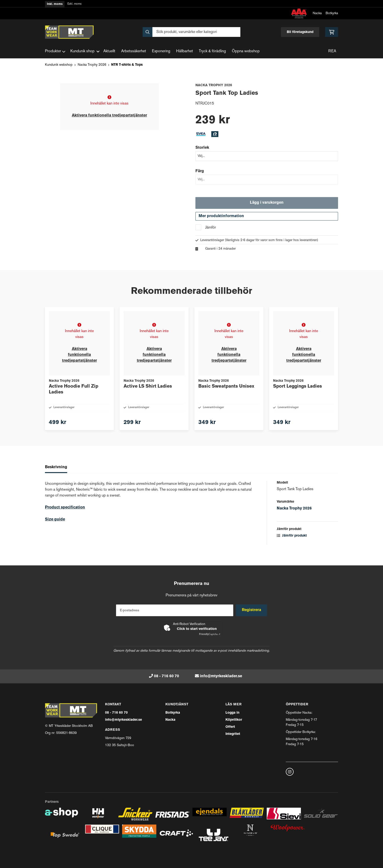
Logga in (232, 713)
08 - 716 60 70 (166, 676)
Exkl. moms (74, 4)
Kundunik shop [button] (85, 51)
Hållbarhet (185, 51)
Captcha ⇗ (210, 634)
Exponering (161, 51)
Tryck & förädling (212, 51)
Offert (230, 727)
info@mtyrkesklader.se (221, 676)
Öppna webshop (246, 51)
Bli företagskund (300, 32)
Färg (200, 171)
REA (332, 51)
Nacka (317, 13)
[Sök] (191, 32)
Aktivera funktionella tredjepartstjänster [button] (109, 116)
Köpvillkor (234, 720)
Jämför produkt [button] (292, 545)
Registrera (252, 610)
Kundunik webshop (59, 65)
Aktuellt (109, 51)
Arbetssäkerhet (134, 51)
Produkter (55, 52)
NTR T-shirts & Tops (127, 65)
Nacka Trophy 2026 (92, 65)
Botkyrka (332, 13)
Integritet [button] (233, 734)
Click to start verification (197, 629)
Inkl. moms (55, 4)
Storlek (202, 148)
